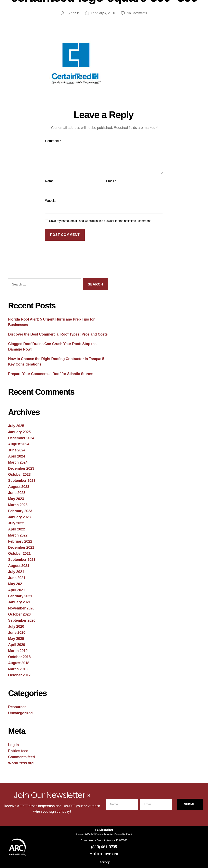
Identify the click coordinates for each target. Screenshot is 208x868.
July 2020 (16, 626)
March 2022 (18, 535)
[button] (151, 11)
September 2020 (22, 620)
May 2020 (16, 639)
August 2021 (19, 566)
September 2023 (22, 481)
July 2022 (16, 523)
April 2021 (17, 590)
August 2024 (19, 444)
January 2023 (19, 517)
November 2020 (21, 608)
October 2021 (19, 554)
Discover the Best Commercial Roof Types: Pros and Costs (58, 334)
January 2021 (19, 602)
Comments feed (22, 757)
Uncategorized (20, 713)
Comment (53, 141)
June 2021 (17, 578)
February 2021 (20, 596)
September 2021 (22, 560)
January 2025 (19, 432)
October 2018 (19, 657)
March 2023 (18, 505)
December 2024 (21, 438)
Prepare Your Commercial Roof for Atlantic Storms (51, 374)
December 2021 (21, 547)
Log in (13, 745)
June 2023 (17, 493)
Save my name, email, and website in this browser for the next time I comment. (100, 221)
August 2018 (19, 663)
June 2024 (17, 450)
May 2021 (16, 584)
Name (50, 181)
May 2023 (16, 499)
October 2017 (19, 675)
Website (51, 201)
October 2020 (19, 614)
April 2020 (17, 645)
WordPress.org (21, 763)
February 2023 (20, 511)
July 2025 (16, 426)
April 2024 (17, 456)
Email (111, 181)
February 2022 (20, 541)
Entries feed (18, 751)
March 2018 (18, 669)
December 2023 (21, 468)
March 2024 (18, 462)
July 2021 (16, 572)
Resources (17, 707)
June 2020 (17, 633)
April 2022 (17, 529)
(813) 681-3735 (104, 847)
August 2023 (19, 487)
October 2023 (19, 475)
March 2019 (18, 651)
